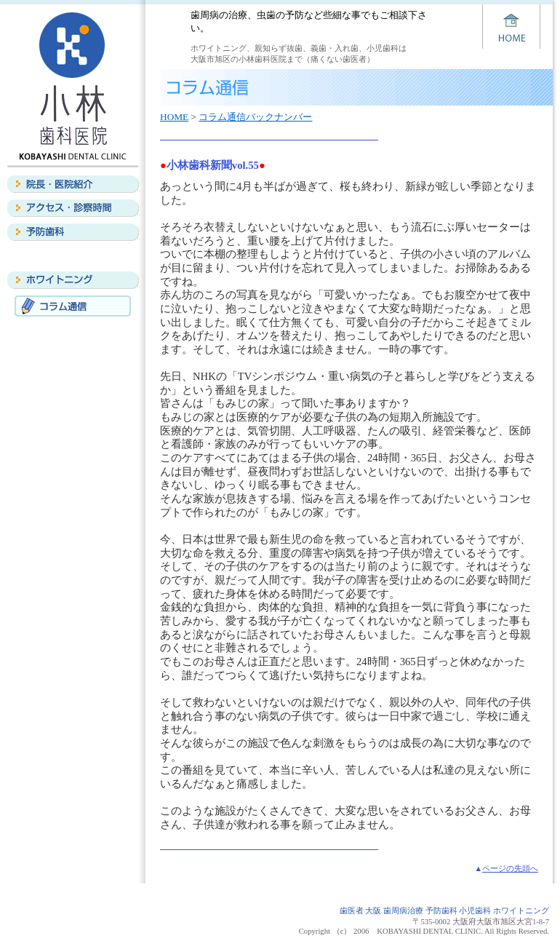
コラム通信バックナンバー (255, 117)
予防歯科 (73, 232)
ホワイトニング (73, 280)
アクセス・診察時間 (73, 208)
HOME (174, 117)
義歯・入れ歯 (73, 256)
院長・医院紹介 (73, 184)
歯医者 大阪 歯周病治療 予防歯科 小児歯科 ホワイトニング (444, 911)
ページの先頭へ (510, 869)
